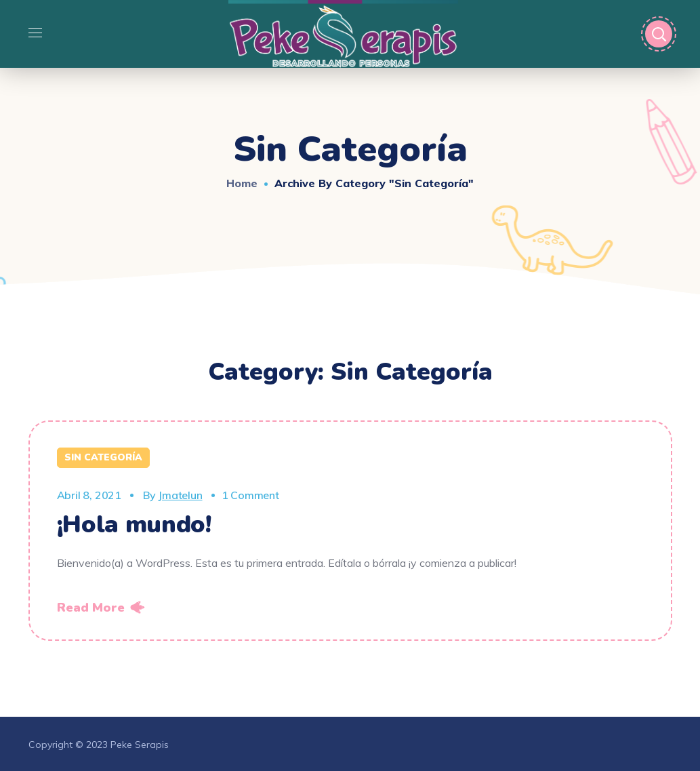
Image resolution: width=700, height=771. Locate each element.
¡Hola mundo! (134, 525)
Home (242, 183)
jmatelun (180, 495)
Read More (91, 608)
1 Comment (250, 495)
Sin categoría (103, 457)
